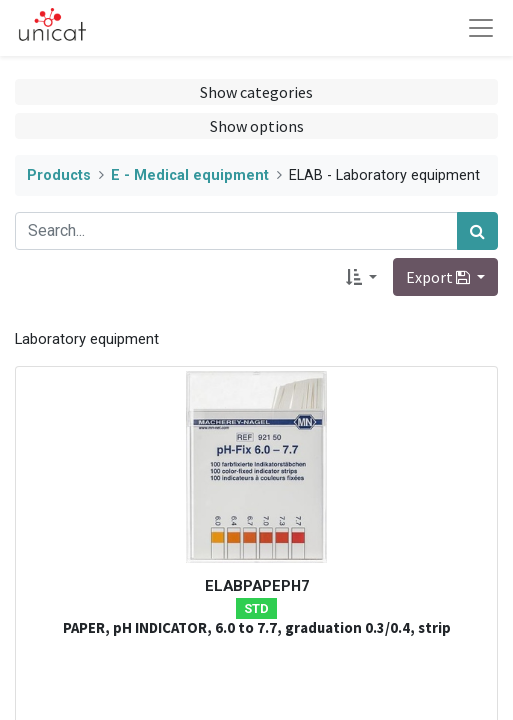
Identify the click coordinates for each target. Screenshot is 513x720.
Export (439, 277)
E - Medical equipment (190, 175)
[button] (361, 277)
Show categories (256, 92)
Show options (257, 126)
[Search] (477, 231)
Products (59, 175)
